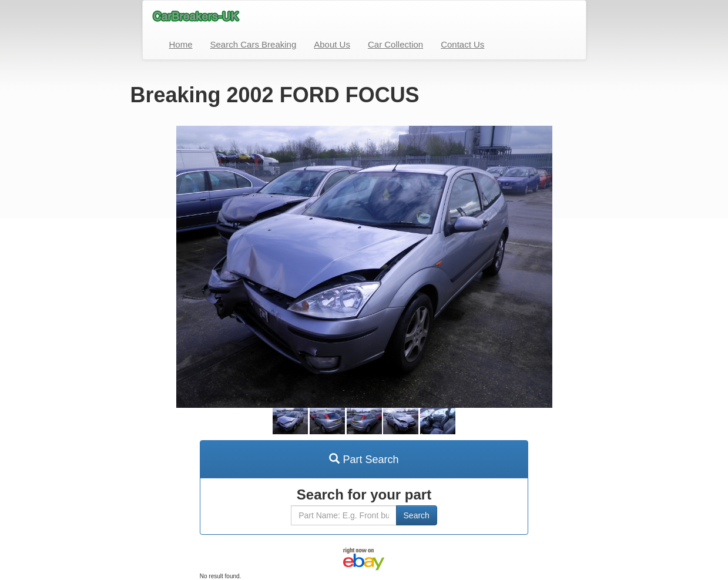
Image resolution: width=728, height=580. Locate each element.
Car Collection (395, 44)
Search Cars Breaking (254, 44)
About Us (332, 44)
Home (181, 44)
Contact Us (462, 44)
